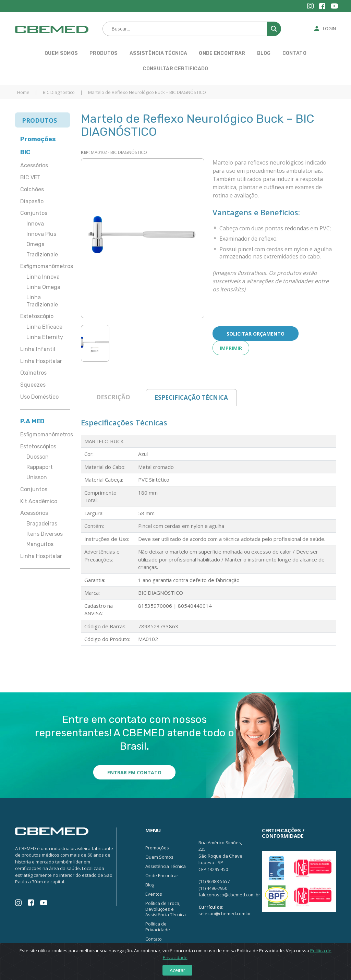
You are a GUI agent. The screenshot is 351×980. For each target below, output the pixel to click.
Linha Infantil (38, 349)
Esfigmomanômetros (45, 266)
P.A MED (32, 421)
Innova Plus (41, 234)
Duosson (38, 457)
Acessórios (34, 165)
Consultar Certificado (175, 69)
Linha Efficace (44, 327)
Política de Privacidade (158, 927)
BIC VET (30, 177)
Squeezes (33, 385)
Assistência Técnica (159, 53)
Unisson (37, 477)
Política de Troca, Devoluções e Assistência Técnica (166, 909)
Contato (294, 53)
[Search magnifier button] (274, 29)
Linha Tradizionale (42, 301)
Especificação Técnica (191, 397)
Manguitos (40, 544)
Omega (35, 244)
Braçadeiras (42, 524)
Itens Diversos (45, 534)
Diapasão (32, 201)
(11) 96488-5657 (214, 881)
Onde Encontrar (222, 53)
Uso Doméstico (39, 397)
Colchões (32, 189)
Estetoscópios (38, 446)
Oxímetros (33, 373)
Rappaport (40, 467)
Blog (264, 53)
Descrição (113, 397)
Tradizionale (42, 255)
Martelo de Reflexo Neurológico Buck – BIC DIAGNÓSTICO (147, 92)
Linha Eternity (45, 337)
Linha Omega (43, 287)
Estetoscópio (37, 316)
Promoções (38, 139)
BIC (25, 152)
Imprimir (231, 348)
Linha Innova (43, 277)
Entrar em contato (134, 772)
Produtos (104, 53)
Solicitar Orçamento (256, 334)
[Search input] (191, 29)
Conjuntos (34, 213)
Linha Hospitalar (41, 361)
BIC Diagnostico (59, 92)
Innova (35, 224)
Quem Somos (61, 53)
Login (329, 28)
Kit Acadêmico (39, 501)
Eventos (154, 894)
